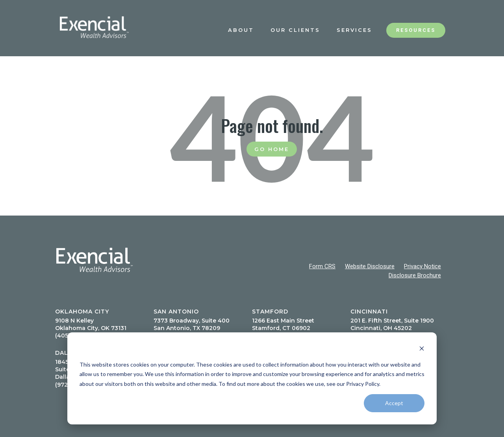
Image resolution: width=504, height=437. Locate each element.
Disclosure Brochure (415, 275)
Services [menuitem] (354, 30)
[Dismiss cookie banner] (422, 349)
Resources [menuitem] (416, 30)
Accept (394, 403)
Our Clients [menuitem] (295, 30)
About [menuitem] (241, 30)
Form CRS (322, 266)
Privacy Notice (422, 266)
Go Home (272, 149)
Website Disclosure (370, 266)
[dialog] (252, 378)
